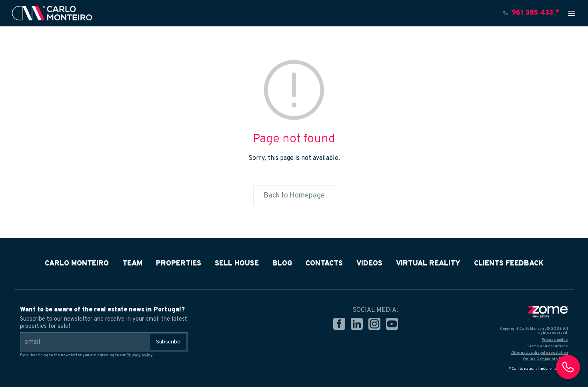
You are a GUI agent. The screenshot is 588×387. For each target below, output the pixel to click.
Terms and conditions (547, 346)
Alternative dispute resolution (540, 353)
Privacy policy (139, 355)
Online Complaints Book (545, 359)
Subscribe (168, 342)
